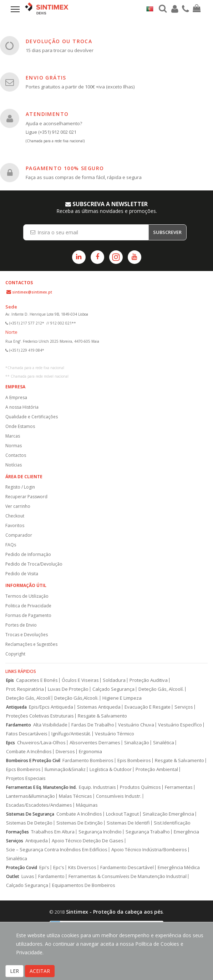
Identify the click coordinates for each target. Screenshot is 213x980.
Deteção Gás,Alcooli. (76, 698)
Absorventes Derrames (95, 743)
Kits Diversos (82, 867)
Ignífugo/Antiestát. (71, 734)
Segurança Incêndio (100, 832)
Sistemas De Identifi (128, 823)
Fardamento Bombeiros (88, 760)
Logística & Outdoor (111, 769)
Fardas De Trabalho (93, 725)
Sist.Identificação (172, 823)
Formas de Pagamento (28, 615)
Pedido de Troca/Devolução (34, 564)
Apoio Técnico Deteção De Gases (88, 841)
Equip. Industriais (97, 787)
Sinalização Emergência (168, 814)
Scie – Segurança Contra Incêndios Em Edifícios (57, 850)
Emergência (186, 832)
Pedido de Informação (28, 554)
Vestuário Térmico (115, 734)
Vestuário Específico (180, 725)
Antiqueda (16, 707)
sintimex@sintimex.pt (32, 292)
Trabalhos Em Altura (53, 832)
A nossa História (22, 407)
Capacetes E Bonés (37, 680)
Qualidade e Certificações (32, 417)
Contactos (16, 455)
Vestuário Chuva (136, 725)
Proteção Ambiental (157, 769)
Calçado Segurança (113, 689)
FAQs (11, 545)
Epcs (11, 743)
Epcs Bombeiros (23, 769)
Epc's (59, 867)
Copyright (15, 654)
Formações (17, 832)
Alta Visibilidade (50, 725)
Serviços (184, 707)
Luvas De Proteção (68, 689)
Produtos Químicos (140, 787)
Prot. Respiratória (25, 689)
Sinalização (137, 743)
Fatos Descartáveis (27, 734)
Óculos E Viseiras (80, 680)
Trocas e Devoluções (27, 635)
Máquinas (87, 805)
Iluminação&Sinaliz (65, 769)
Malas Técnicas (75, 796)
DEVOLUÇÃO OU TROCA (59, 41)
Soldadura (114, 680)
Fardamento (19, 725)
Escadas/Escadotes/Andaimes (39, 805)
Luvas (28, 876)
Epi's (44, 867)
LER (14, 971)
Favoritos (15, 525)
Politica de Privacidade (28, 606)
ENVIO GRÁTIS (46, 78)
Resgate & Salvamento (102, 716)
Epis (10, 680)
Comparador (19, 535)
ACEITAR (40, 971)
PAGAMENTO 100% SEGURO (65, 168)
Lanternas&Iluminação (31, 796)
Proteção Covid (22, 867)
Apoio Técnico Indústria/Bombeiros (149, 850)
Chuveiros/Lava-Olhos (41, 743)
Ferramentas (179, 787)
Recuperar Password (26, 497)
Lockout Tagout (122, 814)
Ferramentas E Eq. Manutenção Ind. (41, 787)
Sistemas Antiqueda (99, 707)
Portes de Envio (21, 625)
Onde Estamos (20, 426)
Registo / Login (20, 487)
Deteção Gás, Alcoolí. (161, 689)
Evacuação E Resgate (148, 707)
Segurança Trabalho (148, 832)
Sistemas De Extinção (80, 823)
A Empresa (16, 397)
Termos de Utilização (27, 596)
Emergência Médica (179, 867)
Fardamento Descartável (127, 867)
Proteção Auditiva (149, 680)
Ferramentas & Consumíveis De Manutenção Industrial (128, 876)
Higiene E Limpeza (122, 698)
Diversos (65, 752)
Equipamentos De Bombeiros (84, 885)
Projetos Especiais (26, 778)
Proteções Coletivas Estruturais (40, 716)
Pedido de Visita (22, 574)
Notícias (14, 465)
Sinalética (164, 743)
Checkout (15, 516)
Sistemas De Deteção (29, 823)
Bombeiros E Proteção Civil (33, 760)
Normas (14, 446)
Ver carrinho (18, 506)
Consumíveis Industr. (119, 796)
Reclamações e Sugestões (31, 644)
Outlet (13, 876)
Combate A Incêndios (29, 752)
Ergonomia (90, 752)
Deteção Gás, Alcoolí (28, 698)
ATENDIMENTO (47, 114)
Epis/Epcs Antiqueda (51, 707)
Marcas (13, 436)
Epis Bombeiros (134, 760)
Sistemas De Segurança (30, 814)
